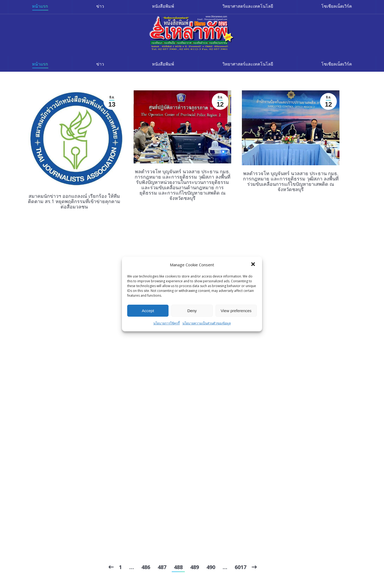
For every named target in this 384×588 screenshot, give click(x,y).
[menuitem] (40, 64)
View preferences (236, 311)
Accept (148, 311)
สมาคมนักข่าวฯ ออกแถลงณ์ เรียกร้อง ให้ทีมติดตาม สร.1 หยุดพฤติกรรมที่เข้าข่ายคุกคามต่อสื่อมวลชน (74, 201)
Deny (192, 311)
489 (195, 567)
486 (146, 567)
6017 (241, 567)
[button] (254, 265)
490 (211, 567)
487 (162, 567)
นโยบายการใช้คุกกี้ (167, 323)
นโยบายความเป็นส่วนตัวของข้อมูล (207, 323)
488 (178, 567)
